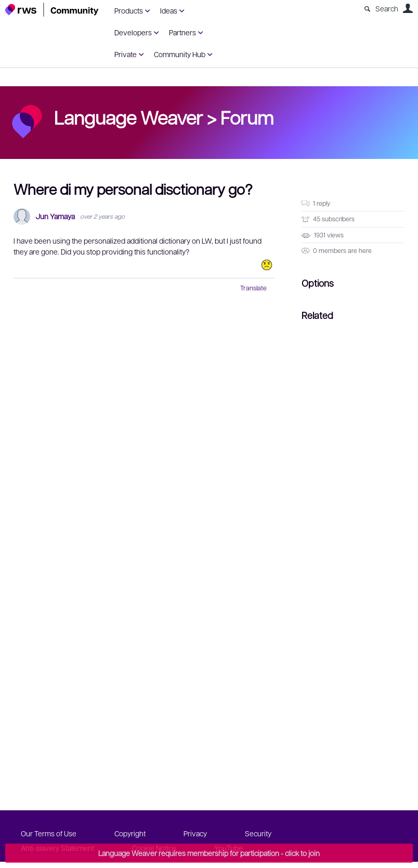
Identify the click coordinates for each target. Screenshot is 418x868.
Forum (247, 117)
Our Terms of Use (49, 833)
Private (126, 54)
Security (258, 833)
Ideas (169, 10)
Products (129, 10)
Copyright (130, 833)
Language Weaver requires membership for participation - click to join (209, 853)
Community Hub (180, 54)
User (408, 8)
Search (387, 8)
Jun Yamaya (55, 216)
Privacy (195, 833)
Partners (182, 32)
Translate (253, 288)
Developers (133, 32)
